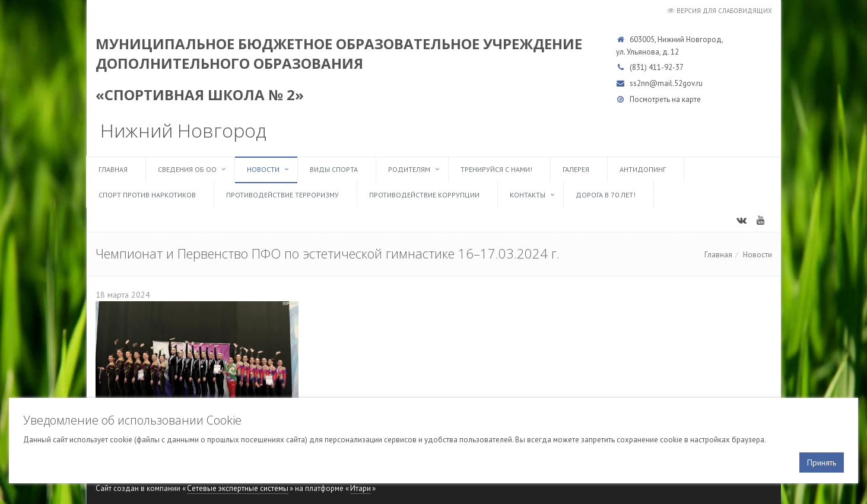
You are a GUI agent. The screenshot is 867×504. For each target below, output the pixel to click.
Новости (263, 169)
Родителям (409, 169)
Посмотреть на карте (665, 99)
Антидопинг (643, 169)
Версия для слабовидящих (724, 11)
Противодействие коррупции (424, 195)
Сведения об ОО (187, 169)
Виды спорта (334, 169)
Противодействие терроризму (282, 195)
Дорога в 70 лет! (606, 195)
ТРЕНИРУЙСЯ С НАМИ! (496, 169)
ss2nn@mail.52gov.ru (666, 83)
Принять (822, 462)
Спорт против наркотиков (147, 195)
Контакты (528, 195)
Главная (113, 169)
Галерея (576, 169)
